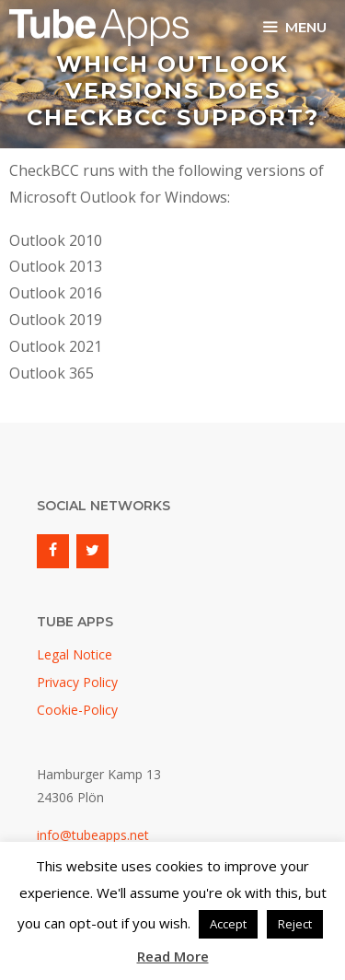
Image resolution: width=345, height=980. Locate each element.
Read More (173, 956)
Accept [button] (228, 924)
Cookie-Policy (77, 710)
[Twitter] (92, 551)
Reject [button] (295, 924)
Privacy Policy (77, 682)
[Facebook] (53, 551)
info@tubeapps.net (93, 835)
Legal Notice (75, 654)
